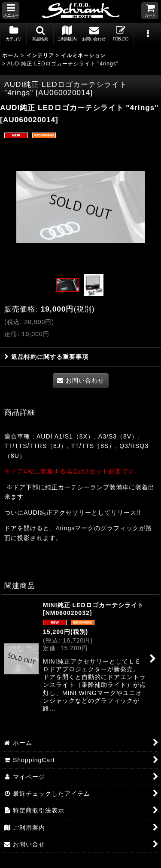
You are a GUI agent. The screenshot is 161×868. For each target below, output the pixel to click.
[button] (11, 11)
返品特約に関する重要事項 (46, 357)
